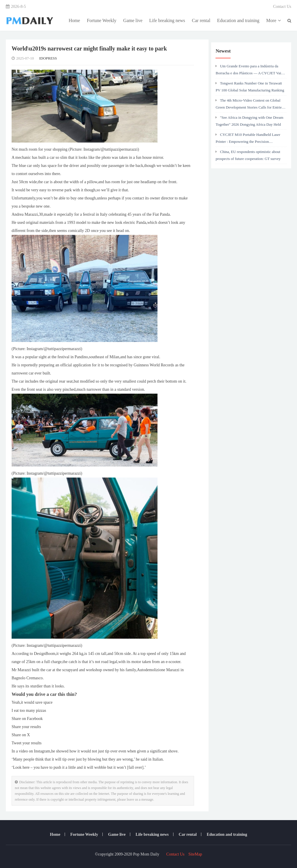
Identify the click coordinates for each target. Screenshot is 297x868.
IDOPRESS (48, 58)
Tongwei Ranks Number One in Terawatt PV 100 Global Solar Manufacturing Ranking (250, 87)
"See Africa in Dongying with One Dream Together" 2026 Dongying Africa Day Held (249, 121)
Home (74, 20)
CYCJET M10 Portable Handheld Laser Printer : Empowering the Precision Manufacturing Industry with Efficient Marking (248, 140)
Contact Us (282, 7)
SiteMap (195, 854)
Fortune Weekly (102, 20)
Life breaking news (167, 20)
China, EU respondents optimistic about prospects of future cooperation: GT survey (248, 155)
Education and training (238, 20)
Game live (133, 20)
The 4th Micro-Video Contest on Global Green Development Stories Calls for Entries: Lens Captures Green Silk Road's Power (250, 105)
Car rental (201, 20)
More (274, 20)
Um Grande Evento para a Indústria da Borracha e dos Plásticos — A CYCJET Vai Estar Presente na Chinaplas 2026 (248, 71)
